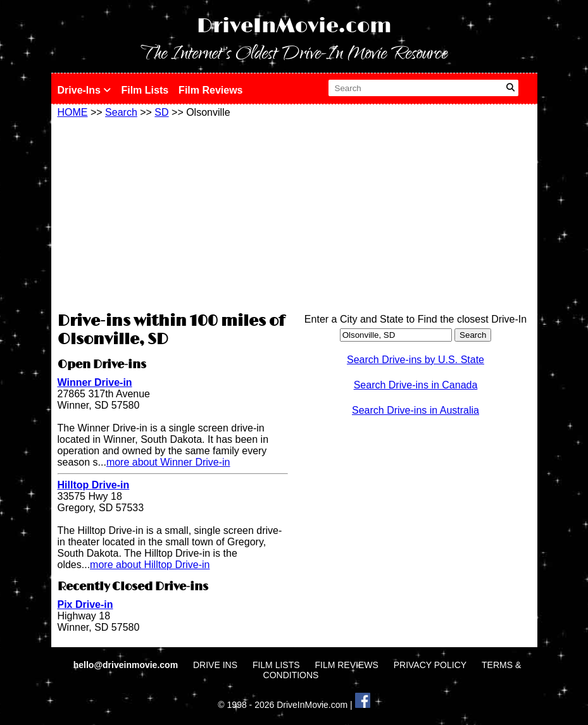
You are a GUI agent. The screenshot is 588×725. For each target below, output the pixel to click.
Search (121, 112)
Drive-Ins (84, 90)
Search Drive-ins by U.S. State (416, 360)
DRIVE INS (215, 665)
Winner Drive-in (95, 382)
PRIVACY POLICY (430, 665)
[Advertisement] (173, 213)
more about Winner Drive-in (168, 462)
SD (161, 112)
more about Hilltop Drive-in (150, 565)
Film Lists (145, 90)
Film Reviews (210, 90)
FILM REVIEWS (346, 665)
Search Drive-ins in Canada (416, 385)
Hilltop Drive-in (94, 485)
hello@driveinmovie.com (127, 665)
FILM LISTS (276, 665)
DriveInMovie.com (294, 26)
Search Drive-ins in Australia (416, 410)
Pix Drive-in (85, 604)
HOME (73, 112)
